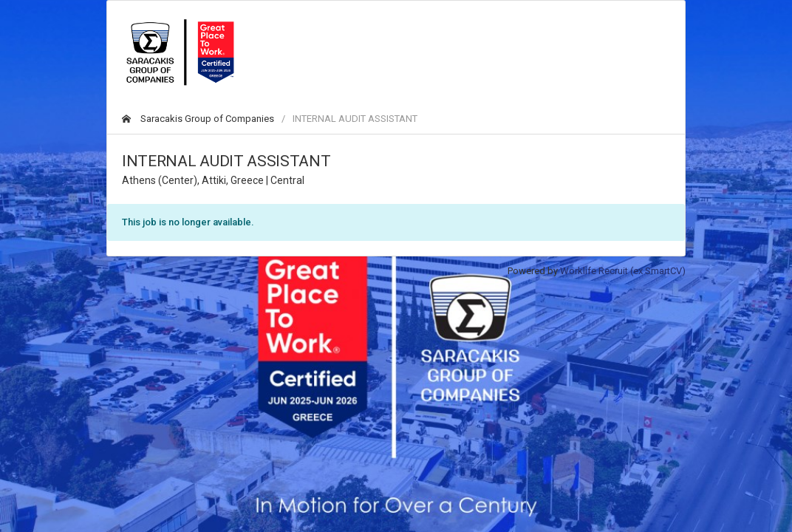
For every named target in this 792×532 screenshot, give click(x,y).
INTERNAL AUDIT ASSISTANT (355, 119)
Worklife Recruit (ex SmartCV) (623, 271)
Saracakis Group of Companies (198, 119)
